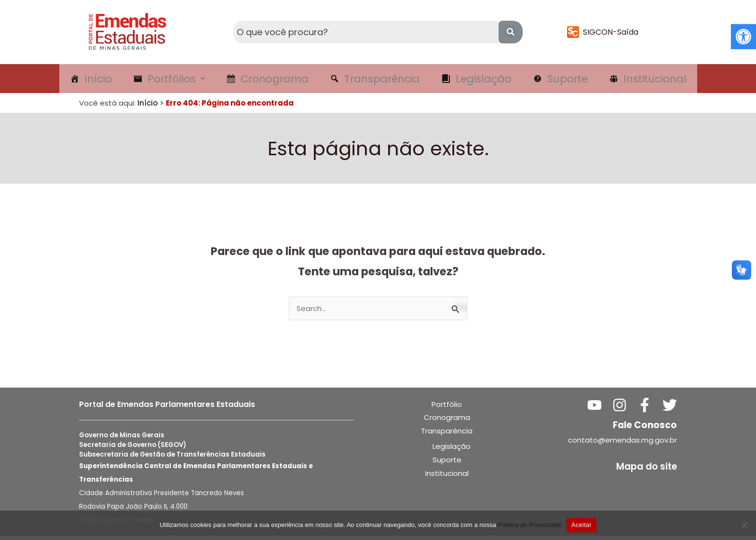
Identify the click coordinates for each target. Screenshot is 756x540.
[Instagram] (620, 409)
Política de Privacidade (530, 525)
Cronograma (447, 422)
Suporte (447, 464)
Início (148, 107)
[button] (743, 37)
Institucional (447, 478)
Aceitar (581, 525)
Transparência (447, 435)
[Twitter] (670, 409)
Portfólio (447, 409)
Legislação (452, 451)
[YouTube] (594, 409)
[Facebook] (645, 409)
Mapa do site (647, 471)
